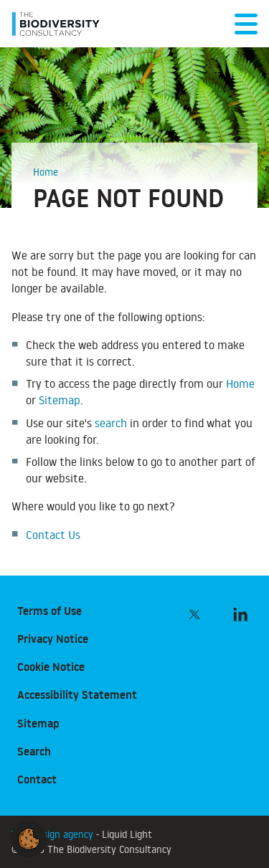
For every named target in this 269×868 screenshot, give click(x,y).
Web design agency (54, 834)
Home (240, 383)
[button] (29, 836)
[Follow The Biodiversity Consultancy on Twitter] (194, 614)
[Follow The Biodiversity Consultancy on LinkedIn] (240, 614)
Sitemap (60, 400)
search (111, 423)
